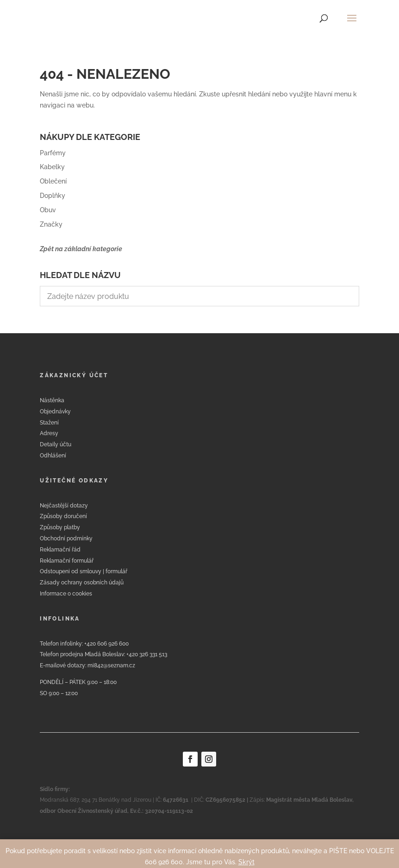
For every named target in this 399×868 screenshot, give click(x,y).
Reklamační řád (60, 550)
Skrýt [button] (246, 862)
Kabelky (52, 167)
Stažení (49, 423)
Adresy (49, 433)
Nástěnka (52, 400)
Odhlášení (53, 456)
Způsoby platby (60, 527)
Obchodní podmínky (66, 539)
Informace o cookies (66, 594)
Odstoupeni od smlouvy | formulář (84, 571)
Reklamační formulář (67, 561)
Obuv (48, 210)
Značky (51, 224)
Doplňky (53, 196)
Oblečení (53, 181)
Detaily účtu (56, 444)
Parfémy (53, 153)
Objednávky (55, 412)
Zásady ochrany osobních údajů (82, 583)
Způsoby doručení (63, 516)
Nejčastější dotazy (64, 506)
